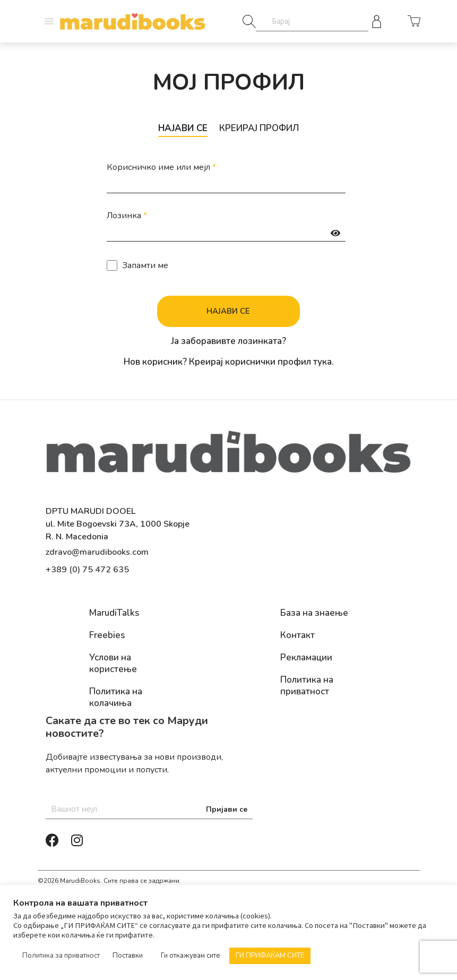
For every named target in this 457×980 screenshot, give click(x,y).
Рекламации (306, 658)
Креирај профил (261, 128)
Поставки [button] (128, 956)
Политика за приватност (61, 956)
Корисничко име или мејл (161, 167)
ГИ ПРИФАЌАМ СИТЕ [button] (270, 956)
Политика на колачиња (116, 698)
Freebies (107, 636)
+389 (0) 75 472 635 (87, 570)
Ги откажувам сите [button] (191, 956)
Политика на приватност (307, 686)
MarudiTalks (114, 614)
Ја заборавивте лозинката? (228, 342)
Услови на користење (113, 664)
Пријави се (227, 810)
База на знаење (314, 614)
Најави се (179, 128)
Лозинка (127, 216)
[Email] (149, 810)
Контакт (298, 636)
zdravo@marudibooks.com (97, 553)
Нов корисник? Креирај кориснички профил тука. (229, 362)
